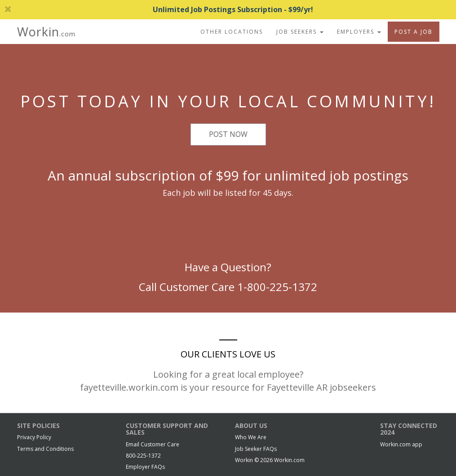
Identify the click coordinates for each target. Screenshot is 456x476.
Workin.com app (401, 444)
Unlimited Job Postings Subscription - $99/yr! (159, 9)
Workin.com (289, 460)
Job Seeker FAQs (256, 449)
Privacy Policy (34, 437)
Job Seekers (300, 32)
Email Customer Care (153, 444)
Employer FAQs (145, 467)
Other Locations (232, 32)
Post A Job (414, 32)
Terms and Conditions (45, 449)
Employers (359, 32)
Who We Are (251, 437)
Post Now (228, 134)
